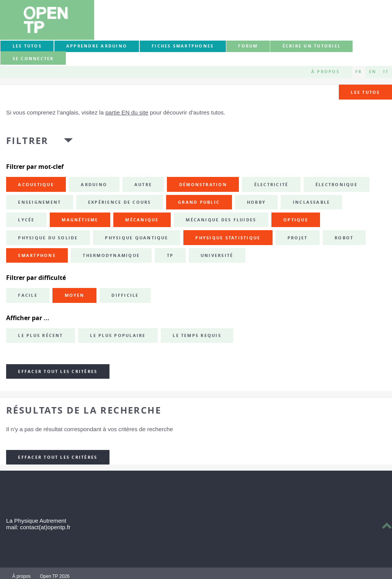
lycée (26, 220)
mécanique (142, 220)
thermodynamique (111, 255)
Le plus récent (40, 335)
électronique (336, 185)
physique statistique (228, 238)
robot (344, 238)
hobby (256, 202)
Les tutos (27, 46)
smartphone (37, 255)
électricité (271, 185)
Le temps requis (197, 335)
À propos (325, 72)
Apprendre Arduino (97, 46)
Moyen (75, 295)
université (217, 255)
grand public (199, 202)
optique (296, 220)
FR (359, 72)
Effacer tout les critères (58, 371)
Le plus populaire (118, 335)
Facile (28, 295)
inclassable (312, 202)
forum (248, 46)
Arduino (94, 185)
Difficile (125, 295)
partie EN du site (127, 112)
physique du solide (48, 238)
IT (386, 72)
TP (170, 255)
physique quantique (136, 238)
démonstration (203, 185)
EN (373, 72)
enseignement (39, 202)
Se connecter (33, 59)
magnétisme (80, 220)
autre (143, 185)
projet (297, 238)
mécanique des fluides (221, 220)
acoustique (36, 185)
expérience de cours (120, 202)
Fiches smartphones (183, 46)
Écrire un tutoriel (312, 46)
